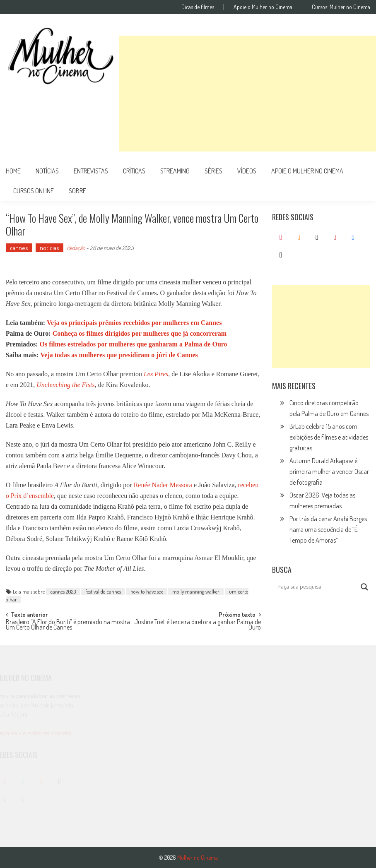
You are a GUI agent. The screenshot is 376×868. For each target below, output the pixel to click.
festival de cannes (103, 591)
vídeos (247, 171)
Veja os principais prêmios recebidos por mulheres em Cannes (134, 323)
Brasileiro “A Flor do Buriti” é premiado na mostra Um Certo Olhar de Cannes (68, 625)
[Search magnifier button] (364, 587)
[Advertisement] (247, 94)
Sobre (77, 191)
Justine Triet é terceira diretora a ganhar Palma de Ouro (198, 625)
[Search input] (318, 587)
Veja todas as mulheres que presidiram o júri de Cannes (119, 355)
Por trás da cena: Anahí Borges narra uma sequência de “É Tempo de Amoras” (328, 529)
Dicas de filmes (198, 7)
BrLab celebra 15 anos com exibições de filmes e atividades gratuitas (329, 437)
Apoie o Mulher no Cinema (263, 7)
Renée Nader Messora (163, 485)
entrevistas (91, 171)
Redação (76, 248)
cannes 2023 (63, 591)
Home (13, 171)
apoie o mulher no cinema (307, 171)
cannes (19, 248)
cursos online (34, 191)
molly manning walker (196, 591)
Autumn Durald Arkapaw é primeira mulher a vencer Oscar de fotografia (329, 471)
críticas (134, 171)
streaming (175, 171)
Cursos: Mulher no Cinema (341, 7)
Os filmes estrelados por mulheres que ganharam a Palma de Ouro (134, 344)
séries (213, 171)
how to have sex (147, 591)
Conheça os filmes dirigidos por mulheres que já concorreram (140, 333)
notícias (47, 171)
